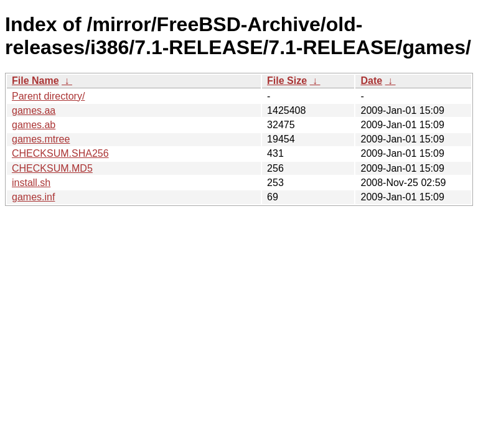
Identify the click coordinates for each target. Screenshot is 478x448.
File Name (35, 81)
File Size (287, 81)
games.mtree (41, 139)
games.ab (34, 125)
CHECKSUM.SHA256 (60, 153)
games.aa (34, 110)
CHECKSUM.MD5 (52, 168)
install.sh (31, 183)
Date (371, 81)
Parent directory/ (48, 96)
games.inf (33, 197)
